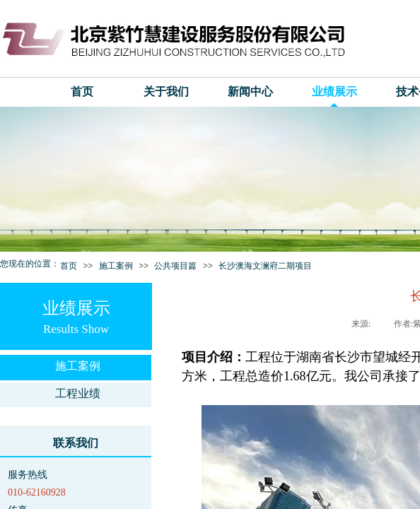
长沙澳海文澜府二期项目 (265, 266)
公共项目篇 (175, 266)
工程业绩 (78, 393)
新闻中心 (250, 92)
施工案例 (116, 266)
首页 (82, 92)
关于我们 (166, 92)
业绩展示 (334, 92)
